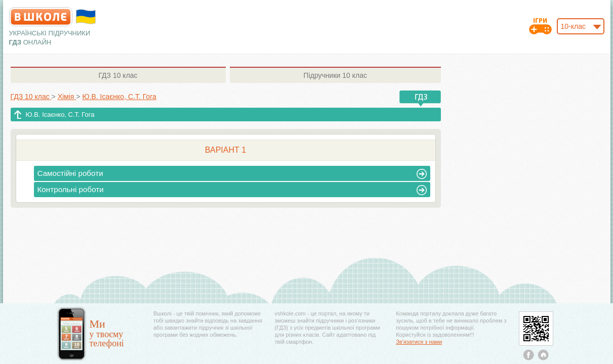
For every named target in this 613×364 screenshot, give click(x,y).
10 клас (118, 75)
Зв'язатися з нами (419, 342)
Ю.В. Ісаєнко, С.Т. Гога (60, 115)
